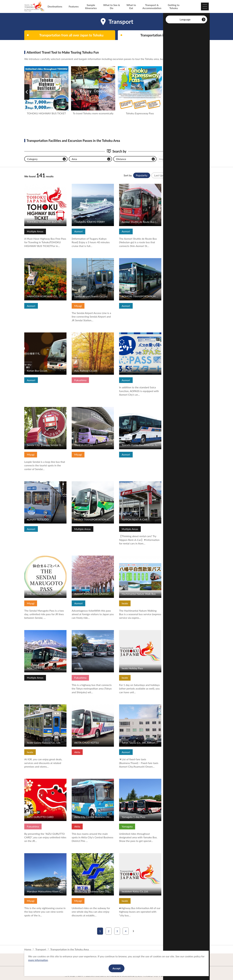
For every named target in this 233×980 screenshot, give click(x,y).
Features (74, 6)
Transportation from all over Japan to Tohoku (71, 35)
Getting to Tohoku (174, 6)
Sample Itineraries (91, 6)
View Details (31, 185)
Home (28, 949)
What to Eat (131, 6)
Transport (41, 949)
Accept (116, 968)
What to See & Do (112, 6)
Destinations (55, 6)
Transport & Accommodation (152, 6)
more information (38, 960)
